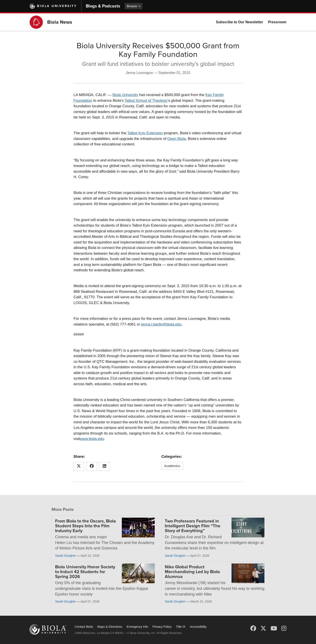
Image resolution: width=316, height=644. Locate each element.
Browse (134, 6)
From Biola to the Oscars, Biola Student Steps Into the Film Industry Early (85, 526)
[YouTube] (274, 628)
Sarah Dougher (66, 556)
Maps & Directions (110, 627)
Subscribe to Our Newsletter (240, 22)
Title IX (181, 627)
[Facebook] (253, 628)
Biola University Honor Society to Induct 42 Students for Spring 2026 (85, 572)
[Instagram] (284, 628)
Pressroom (277, 22)
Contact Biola (84, 627)
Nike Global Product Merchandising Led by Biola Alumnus (192, 572)
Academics (172, 466)
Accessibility (198, 627)
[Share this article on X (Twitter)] (79, 466)
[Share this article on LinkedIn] (105, 466)
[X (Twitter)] (263, 628)
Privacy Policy (162, 627)
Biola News (60, 22)
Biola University (57, 6)
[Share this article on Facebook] (92, 466)
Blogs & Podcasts (103, 6)
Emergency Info (137, 627)
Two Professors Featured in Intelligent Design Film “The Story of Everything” (193, 526)
